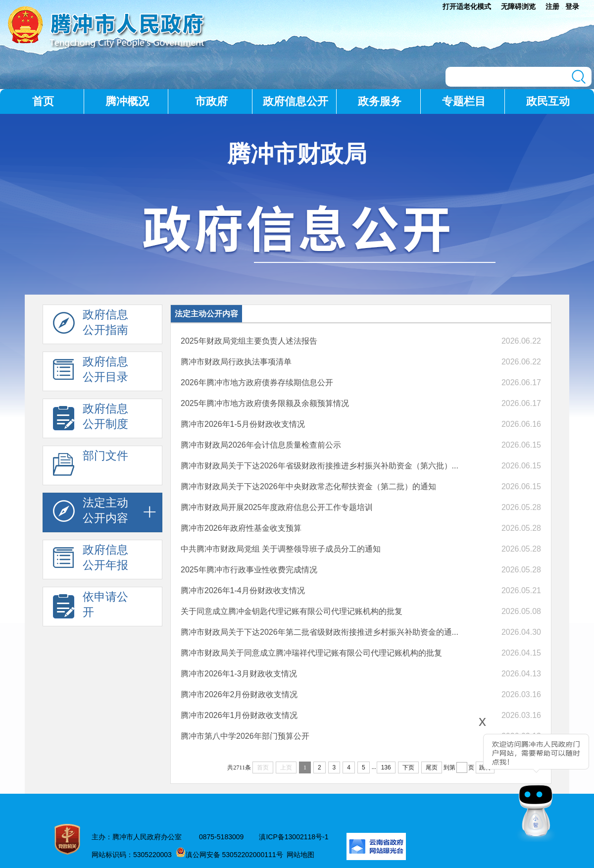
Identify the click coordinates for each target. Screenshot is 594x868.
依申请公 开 (91, 607)
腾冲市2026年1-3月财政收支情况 (239, 674)
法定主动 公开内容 (91, 513)
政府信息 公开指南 (91, 325)
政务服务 (380, 101)
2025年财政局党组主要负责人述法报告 (249, 341)
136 (386, 767)
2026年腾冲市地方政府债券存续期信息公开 (257, 383)
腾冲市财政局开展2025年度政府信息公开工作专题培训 (277, 507)
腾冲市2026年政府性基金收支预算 (241, 528)
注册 (552, 6)
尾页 (432, 767)
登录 (572, 6)
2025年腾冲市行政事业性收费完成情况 (249, 570)
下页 (408, 767)
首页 (43, 101)
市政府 (211, 101)
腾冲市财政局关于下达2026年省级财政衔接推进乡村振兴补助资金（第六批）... (320, 466)
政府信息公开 (296, 101)
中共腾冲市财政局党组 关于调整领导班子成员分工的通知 (281, 549)
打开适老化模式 (467, 6)
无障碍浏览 (518, 6)
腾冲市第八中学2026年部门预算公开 (245, 736)
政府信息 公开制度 (91, 419)
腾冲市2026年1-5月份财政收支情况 (243, 424)
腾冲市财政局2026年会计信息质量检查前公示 (261, 445)
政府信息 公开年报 (91, 560)
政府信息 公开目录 (91, 372)
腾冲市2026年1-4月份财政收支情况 (243, 590)
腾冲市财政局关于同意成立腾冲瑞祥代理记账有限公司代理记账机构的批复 (311, 653)
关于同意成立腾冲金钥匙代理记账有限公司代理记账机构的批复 (292, 611)
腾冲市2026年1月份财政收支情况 (239, 715)
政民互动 (548, 101)
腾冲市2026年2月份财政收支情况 (239, 694)
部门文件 (91, 466)
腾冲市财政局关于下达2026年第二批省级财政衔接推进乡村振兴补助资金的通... (320, 632)
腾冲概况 (127, 101)
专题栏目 (464, 101)
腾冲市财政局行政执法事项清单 (236, 362)
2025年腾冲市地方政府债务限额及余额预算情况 (265, 403)
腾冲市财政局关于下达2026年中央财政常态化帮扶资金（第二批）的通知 (308, 486)
